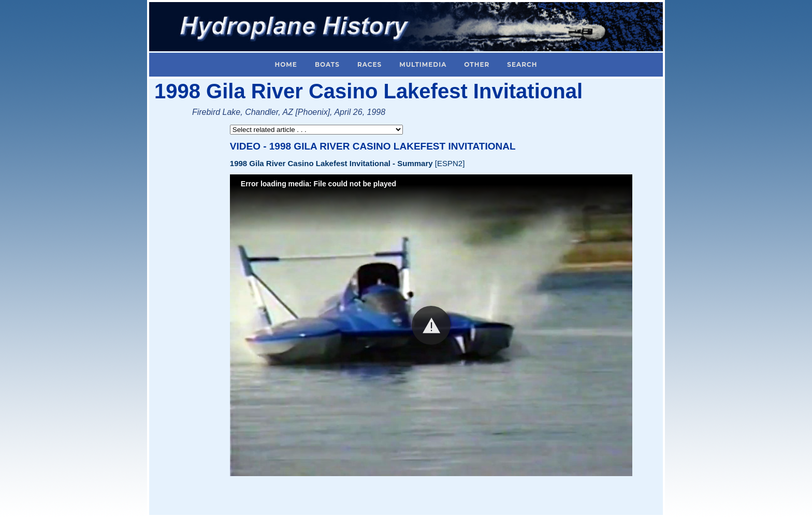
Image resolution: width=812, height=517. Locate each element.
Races (369, 64)
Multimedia (423, 64)
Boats (327, 64)
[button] (431, 325)
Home (286, 64)
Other (477, 64)
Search (522, 64)
